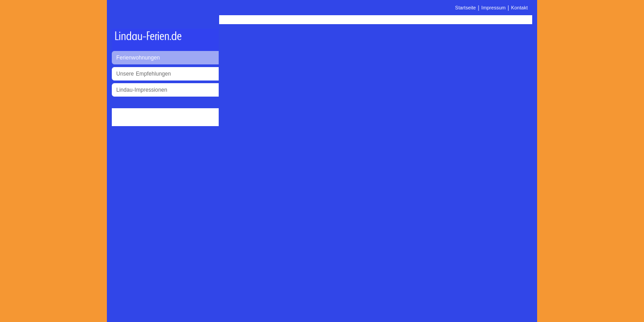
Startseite (466, 8)
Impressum (493, 8)
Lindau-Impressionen (142, 90)
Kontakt (519, 8)
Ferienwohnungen (138, 58)
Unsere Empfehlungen (144, 74)
